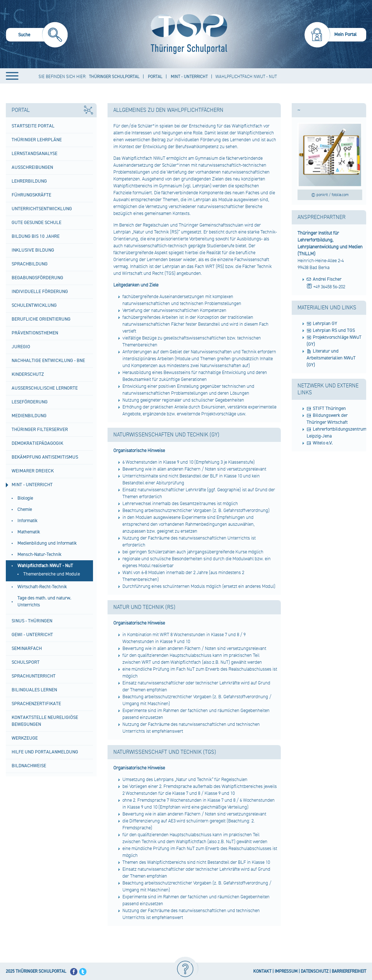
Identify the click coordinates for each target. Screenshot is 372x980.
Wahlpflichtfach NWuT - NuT (45, 566)
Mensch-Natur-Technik (39, 554)
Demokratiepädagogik (37, 443)
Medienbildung (29, 416)
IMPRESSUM (286, 971)
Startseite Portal (33, 126)
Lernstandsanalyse (35, 154)
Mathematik (29, 532)
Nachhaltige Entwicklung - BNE (48, 361)
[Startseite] (187, 34)
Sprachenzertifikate (36, 704)
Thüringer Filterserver (40, 430)
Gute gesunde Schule (37, 223)
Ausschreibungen (32, 167)
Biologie (25, 498)
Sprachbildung (30, 264)
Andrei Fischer (327, 279)
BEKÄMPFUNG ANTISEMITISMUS (45, 457)
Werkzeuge (25, 738)
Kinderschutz (28, 374)
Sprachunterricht (34, 676)
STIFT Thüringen (329, 408)
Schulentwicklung (34, 305)
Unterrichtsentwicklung (42, 209)
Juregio (21, 347)
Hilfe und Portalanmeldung (45, 752)
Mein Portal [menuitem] (345, 34)
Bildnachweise (29, 766)
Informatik (27, 521)
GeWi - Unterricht (32, 635)
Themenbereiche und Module (52, 574)
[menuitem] (37, 36)
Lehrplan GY (325, 324)
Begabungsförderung (37, 278)
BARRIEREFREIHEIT (349, 971)
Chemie (25, 509)
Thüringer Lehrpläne (37, 140)
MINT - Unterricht (32, 485)
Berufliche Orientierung (41, 319)
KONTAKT (262, 971)
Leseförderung (30, 402)
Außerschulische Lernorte (45, 388)
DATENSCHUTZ (315, 971)
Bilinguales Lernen (34, 690)
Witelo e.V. (323, 443)
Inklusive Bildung (33, 250)
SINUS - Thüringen (32, 621)
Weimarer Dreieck (33, 471)
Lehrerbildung (29, 181)
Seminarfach (27, 648)
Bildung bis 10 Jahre (36, 236)
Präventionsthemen (35, 333)
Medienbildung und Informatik (47, 543)
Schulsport (26, 662)
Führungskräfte (31, 195)
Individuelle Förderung (40, 292)
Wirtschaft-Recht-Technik (42, 587)
